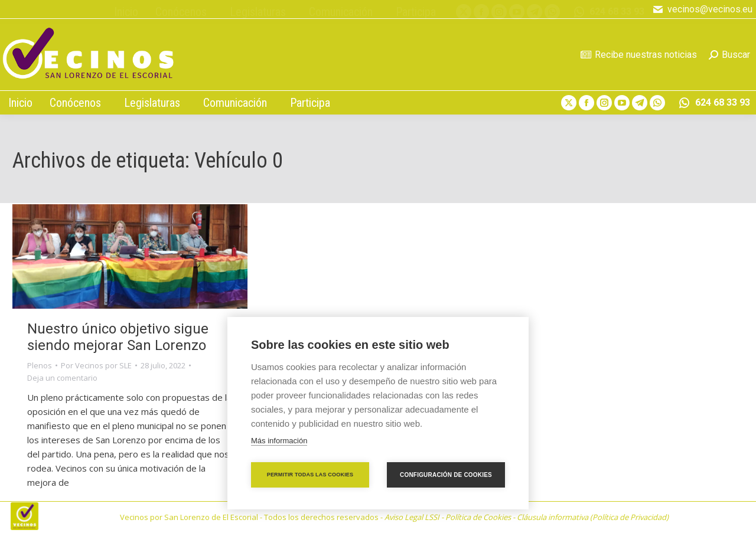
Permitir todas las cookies (310, 475)
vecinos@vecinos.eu (702, 9)
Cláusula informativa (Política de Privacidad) (593, 517)
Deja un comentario (62, 378)
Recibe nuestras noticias (639, 55)
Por (96, 365)
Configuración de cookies (446, 475)
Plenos (40, 365)
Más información (279, 441)
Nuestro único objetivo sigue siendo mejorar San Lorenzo (118, 337)
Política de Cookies (478, 517)
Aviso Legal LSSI (412, 517)
